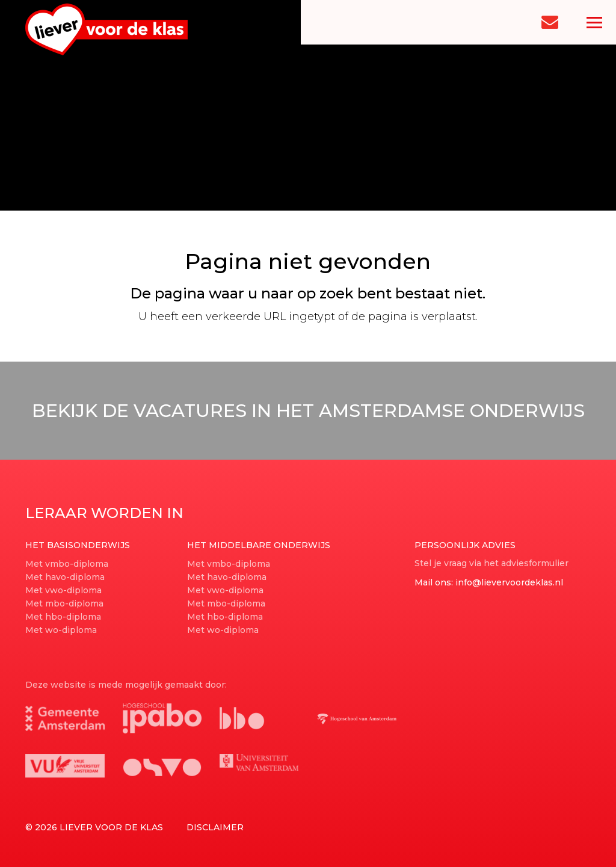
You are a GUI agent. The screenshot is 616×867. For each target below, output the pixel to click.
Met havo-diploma (65, 577)
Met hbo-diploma (63, 617)
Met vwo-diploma (63, 590)
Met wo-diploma (61, 630)
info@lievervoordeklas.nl (509, 582)
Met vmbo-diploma (67, 564)
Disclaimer (215, 827)
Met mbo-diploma (64, 603)
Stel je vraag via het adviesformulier (491, 563)
